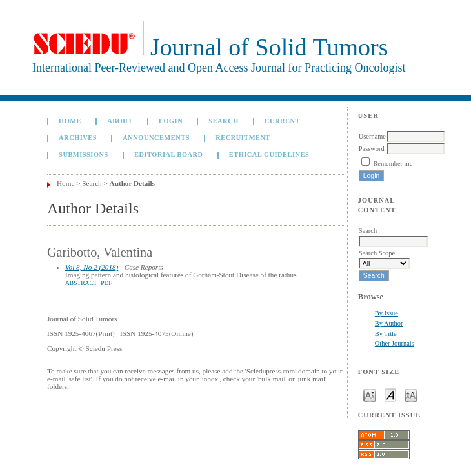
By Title (386, 334)
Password (372, 149)
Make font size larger (411, 394)
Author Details (132, 183)
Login (171, 121)
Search (223, 121)
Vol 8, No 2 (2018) (92, 267)
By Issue (386, 313)
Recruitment (243, 138)
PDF (106, 283)
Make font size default (390, 394)
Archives (78, 138)
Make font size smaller (370, 394)
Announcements (156, 138)
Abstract (81, 283)
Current (282, 121)
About (120, 121)
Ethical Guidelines (269, 154)
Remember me (393, 164)
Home (70, 121)
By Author (389, 323)
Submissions (84, 154)
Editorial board (169, 154)
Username (372, 136)
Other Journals (395, 343)
